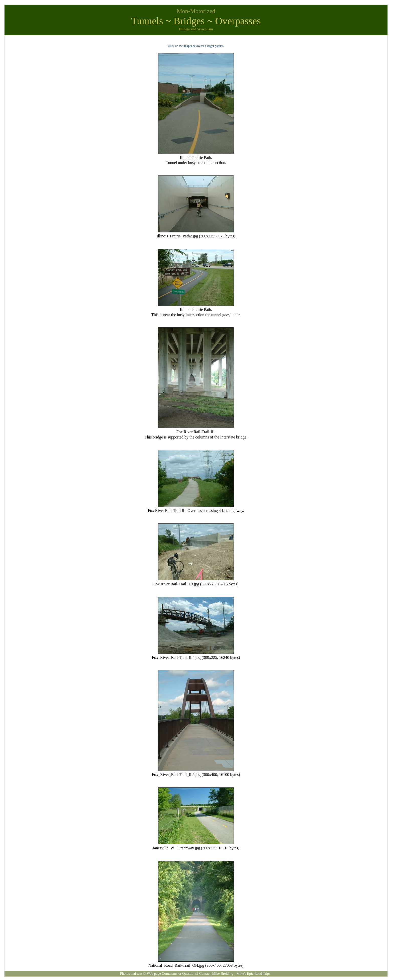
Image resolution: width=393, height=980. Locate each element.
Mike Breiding (223, 973)
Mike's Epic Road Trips (253, 973)
